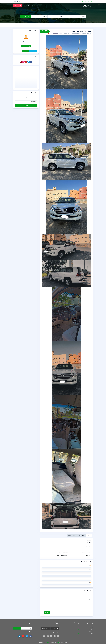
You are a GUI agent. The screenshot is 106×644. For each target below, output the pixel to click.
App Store (55, 628)
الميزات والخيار (81, 536)
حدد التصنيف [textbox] (83, 17)
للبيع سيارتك (18, 6)
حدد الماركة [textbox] (45, 17)
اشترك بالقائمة (17, 628)
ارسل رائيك (47, 612)
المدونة (91, 633)
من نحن (39, 6)
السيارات (33, 6)
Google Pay (46, 628)
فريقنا (92, 628)
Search (26, 105)
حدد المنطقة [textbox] (61, 17)
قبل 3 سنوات (66, 33)
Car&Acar (48, 642)
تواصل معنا (90, 630)
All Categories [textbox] (34, 102)
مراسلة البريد (33, 51)
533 (60, 33)
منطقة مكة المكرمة (76, 33)
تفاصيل (89, 536)
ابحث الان (26, 17)
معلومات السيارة (72, 536)
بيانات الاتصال (26, 6)
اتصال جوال (25, 51)
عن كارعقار (91, 632)
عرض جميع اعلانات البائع (26, 46)
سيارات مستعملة (86, 33)
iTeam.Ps (58, 642)
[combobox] (75, 17)
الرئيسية (44, 6)
